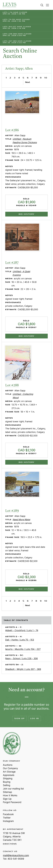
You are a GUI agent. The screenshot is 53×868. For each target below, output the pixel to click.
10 (46, 78)
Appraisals (9, 775)
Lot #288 (12, 385)
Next (28, 82)
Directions (10, 844)
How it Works (10, 795)
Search (42, 5)
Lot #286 (12, 130)
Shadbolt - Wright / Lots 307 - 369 (23, 669)
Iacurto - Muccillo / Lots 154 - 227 (23, 649)
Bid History (27, 214)
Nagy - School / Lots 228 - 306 (21, 658)
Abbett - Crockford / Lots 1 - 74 (22, 630)
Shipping (8, 778)
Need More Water (21, 520)
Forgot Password (12, 802)
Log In (35, 718)
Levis (12, 743)
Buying (7, 782)
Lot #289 (12, 511)
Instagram (8, 821)
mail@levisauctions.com (16, 855)
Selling (7, 785)
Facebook (8, 814)
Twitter (7, 818)
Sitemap (7, 792)
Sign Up (19, 718)
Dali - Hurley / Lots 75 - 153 (20, 640)
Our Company (10, 768)
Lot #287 (12, 263)
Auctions (8, 765)
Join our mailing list (13, 789)
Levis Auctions (9, 5)
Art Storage (9, 772)
